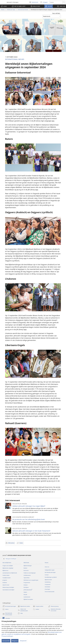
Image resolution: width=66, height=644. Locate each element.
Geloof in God (6, 585)
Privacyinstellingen (7, 636)
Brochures (26, 570)
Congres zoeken (38, 606)
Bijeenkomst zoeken (24, 606)
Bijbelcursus (5, 570)
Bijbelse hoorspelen (28, 599)
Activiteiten (47, 587)
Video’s (25, 592)
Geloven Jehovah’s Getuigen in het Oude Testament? (31, 531)
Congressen (48, 584)
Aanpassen (23, 641)
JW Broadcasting (28, 590)
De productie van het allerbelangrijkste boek (29, 519)
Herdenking (48, 582)
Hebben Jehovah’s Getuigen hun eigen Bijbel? (29, 506)
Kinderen (5, 583)
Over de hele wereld (50, 592)
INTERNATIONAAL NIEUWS (15, 59)
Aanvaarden (6, 641)
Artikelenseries (27, 575)
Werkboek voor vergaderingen (31, 580)
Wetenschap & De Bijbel (8, 587)
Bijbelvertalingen (28, 566)
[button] (19, 6)
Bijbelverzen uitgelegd (8, 568)
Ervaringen (47, 589)
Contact (47, 575)
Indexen (26, 585)
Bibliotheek (26, 563)
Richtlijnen (26, 587)
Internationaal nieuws (23, 10)
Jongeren (5, 580)
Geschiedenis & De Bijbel (8, 590)
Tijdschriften (27, 578)
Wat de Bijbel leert (7, 563)
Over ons (47, 567)
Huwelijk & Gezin (7, 578)
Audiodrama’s (27, 597)
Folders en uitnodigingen (30, 573)
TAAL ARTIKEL (56, 13)
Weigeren (15, 641)
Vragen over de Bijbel (8, 566)
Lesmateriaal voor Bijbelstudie (10, 573)
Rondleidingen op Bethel (51, 577)
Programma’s (27, 583)
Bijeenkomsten (48, 580)
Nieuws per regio (11, 10)
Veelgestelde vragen (50, 570)
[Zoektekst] (56, 2)
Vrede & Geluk (6, 575)
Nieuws (3, 10)
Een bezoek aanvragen (50, 572)
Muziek (25, 595)
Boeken (25, 568)
